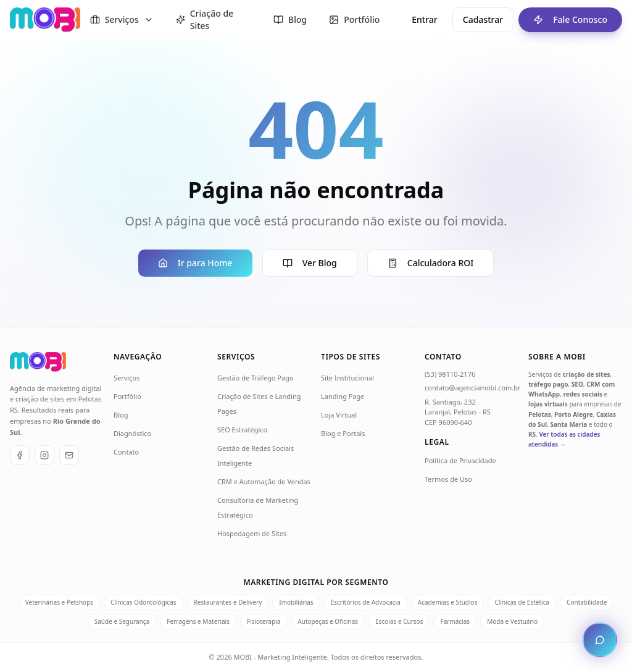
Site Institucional (347, 378)
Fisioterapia (264, 621)
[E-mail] (69, 455)
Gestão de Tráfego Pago (256, 378)
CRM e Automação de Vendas (264, 481)
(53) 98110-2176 (450, 374)
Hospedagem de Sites (252, 533)
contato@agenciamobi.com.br (473, 388)
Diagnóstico (132, 433)
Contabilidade (587, 602)
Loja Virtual (339, 415)
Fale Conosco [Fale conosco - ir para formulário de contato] (563, 20)
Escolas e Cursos (399, 621)
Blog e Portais (343, 433)
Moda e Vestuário (512, 621)
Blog (121, 415)
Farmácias (455, 621)
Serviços (127, 378)
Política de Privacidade (460, 460)
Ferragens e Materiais (198, 621)
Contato (126, 452)
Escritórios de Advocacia (366, 602)
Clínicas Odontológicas (143, 602)
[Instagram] (44, 455)
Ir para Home (195, 263)
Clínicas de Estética (522, 602)
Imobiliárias (296, 602)
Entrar (425, 19)
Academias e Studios (448, 602)
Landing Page (343, 396)
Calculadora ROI (430, 263)
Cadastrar (483, 19)
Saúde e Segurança (122, 621)
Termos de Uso (448, 479)
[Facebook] (20, 455)
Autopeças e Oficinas (328, 621)
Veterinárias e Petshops (59, 602)
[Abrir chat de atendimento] (600, 640)
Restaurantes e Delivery (228, 602)
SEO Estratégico (242, 430)
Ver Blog (310, 263)
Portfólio (127, 396)
